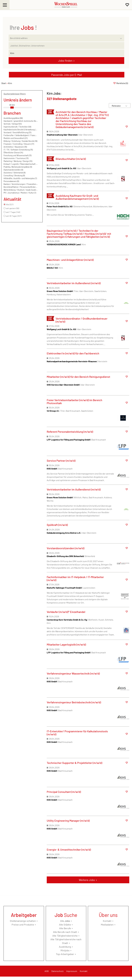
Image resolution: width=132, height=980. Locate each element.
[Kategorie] (64, 38)
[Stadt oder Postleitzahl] (66, 53)
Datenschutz (57, 971)
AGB (47, 971)
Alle (65, 921)
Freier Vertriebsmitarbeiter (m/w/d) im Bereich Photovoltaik (74, 402)
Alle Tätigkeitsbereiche (65, 936)
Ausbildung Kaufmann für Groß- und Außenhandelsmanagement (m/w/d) (77, 197)
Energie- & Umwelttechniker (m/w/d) (69, 850)
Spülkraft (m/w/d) (57, 525)
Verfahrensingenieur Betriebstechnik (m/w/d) (74, 702)
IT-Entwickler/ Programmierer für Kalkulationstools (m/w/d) (77, 733)
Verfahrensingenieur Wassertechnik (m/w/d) (73, 673)
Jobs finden (65, 61)
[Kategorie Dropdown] (121, 37)
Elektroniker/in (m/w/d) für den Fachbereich (73, 353)
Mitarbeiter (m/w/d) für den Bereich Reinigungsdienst (78, 377)
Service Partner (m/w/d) (61, 461)
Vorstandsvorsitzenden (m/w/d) (66, 548)
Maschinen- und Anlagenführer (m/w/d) (70, 260)
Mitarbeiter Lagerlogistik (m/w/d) (66, 644)
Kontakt (107, 921)
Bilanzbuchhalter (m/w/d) (71, 159)
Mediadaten (107, 925)
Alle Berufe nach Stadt (65, 932)
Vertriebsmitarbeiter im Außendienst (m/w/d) (74, 283)
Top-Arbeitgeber (65, 954)
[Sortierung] (117, 106)
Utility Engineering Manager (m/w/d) (68, 821)
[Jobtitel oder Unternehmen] (66, 45)
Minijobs (65, 950)
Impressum (72, 971)
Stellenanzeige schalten (23, 921)
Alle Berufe (65, 928)
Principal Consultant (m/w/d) (64, 792)
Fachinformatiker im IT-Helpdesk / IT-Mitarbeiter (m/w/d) (75, 578)
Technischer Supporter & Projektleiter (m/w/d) (74, 763)
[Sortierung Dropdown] (126, 106)
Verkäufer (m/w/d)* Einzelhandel (66, 612)
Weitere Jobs (87, 880)
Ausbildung (65, 947)
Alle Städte (65, 925)
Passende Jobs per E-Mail (67, 75)
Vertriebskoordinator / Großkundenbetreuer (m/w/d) (82, 320)
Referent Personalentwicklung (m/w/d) (70, 432)
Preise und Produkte (23, 925)
